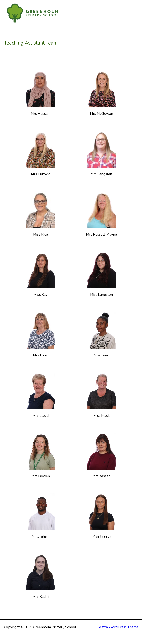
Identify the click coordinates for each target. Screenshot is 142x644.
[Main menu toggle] (133, 13)
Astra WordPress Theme (119, 627)
